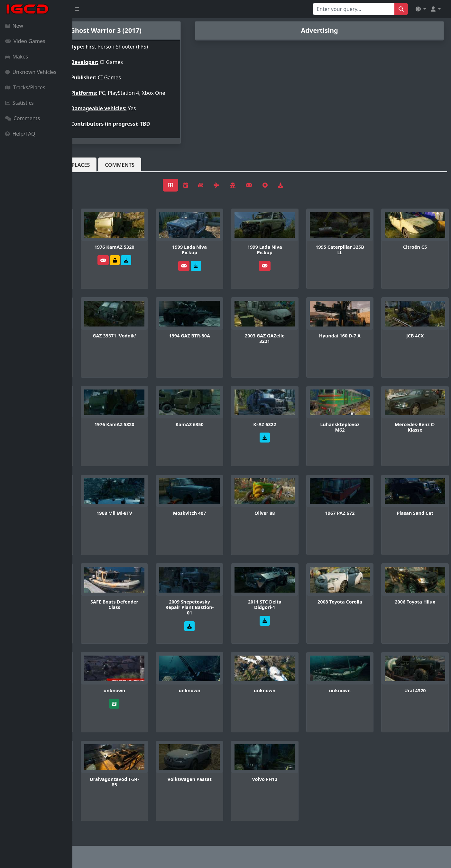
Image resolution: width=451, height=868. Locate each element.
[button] (421, 9)
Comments (23, 118)
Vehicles (96, 170)
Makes (17, 57)
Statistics (19, 103)
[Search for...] (354, 9)
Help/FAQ (20, 134)
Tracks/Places (25, 87)
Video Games (25, 41)
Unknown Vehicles (31, 72)
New (14, 26)
